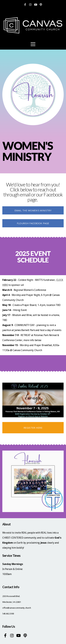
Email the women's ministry (33, 210)
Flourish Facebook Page (33, 223)
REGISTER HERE (33, 428)
